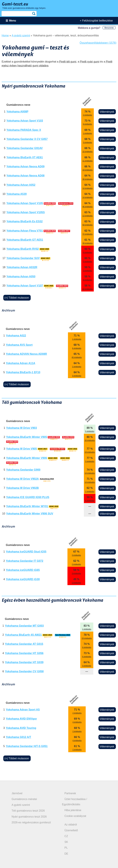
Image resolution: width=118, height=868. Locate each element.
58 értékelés (87, 225)
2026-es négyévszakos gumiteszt (31, 822)
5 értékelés (88, 262)
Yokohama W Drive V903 (22, 428)
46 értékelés (87, 207)
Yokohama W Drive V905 (22, 449)
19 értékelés (87, 170)
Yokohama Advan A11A (20, 363)
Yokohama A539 (17, 194)
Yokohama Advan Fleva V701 (25, 231)
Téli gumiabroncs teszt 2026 (28, 811)
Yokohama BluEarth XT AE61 (25, 157)
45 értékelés (77, 357)
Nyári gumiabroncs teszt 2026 (29, 817)
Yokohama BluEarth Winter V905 (27, 437)
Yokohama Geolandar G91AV (25, 148)
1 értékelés (88, 133)
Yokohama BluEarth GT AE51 (25, 240)
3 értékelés (88, 142)
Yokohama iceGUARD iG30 (23, 579)
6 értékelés (88, 124)
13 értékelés (87, 216)
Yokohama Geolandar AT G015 (24, 644)
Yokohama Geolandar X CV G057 (27, 139)
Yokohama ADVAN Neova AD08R (26, 354)
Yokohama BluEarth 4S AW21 (23, 635)
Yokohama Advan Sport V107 (25, 286)
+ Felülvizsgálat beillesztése (96, 21)
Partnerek (70, 793)
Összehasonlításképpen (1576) (98, 43)
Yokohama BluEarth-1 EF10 (23, 372)
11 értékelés (87, 161)
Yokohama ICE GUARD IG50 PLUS (28, 497)
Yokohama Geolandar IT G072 (25, 561)
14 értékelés (87, 188)
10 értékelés (87, 152)
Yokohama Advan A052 (21, 185)
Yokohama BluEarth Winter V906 (27, 458)
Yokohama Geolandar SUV (23, 258)
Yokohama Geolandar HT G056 (24, 653)
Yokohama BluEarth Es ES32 (25, 221)
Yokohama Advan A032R (22, 267)
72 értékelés (87, 234)
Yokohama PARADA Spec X (24, 130)
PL (66, 848)
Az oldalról (71, 825)
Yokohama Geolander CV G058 (24, 671)
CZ (66, 836)
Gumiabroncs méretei (24, 799)
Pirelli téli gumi (68, 62)
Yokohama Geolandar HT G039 (24, 662)
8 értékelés (88, 252)
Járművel (17, 793)
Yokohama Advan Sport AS (23, 710)
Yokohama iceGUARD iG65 (23, 570)
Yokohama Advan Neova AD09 (26, 167)
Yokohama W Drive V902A (22, 479)
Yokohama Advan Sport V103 (25, 121)
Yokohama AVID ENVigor (21, 719)
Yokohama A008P (17, 112)
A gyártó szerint (21, 805)
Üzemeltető (71, 830)
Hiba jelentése (73, 810)
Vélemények (107, 112)
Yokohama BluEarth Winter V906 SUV (30, 514)
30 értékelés (87, 179)
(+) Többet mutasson (17, 298)
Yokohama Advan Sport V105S (26, 212)
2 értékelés (88, 115)
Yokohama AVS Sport (19, 345)
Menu (13, 21)
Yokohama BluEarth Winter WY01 (27, 506)
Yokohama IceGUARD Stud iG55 (26, 552)
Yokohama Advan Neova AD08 (26, 176)
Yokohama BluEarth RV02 (23, 249)
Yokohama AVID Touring (21, 728)
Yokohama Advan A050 (21, 277)
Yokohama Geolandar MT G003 (24, 626)
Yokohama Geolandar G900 (23, 470)
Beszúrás (109, 28)
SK (66, 842)
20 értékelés (90, 440)
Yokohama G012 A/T (18, 737)
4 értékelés (90, 501)
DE (66, 854)
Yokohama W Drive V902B (22, 488)
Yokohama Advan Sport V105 (25, 203)
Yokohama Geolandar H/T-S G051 (27, 746)
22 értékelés (87, 289)
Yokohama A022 (16, 336)
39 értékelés (87, 243)
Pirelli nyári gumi (90, 62)
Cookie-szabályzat (75, 816)
